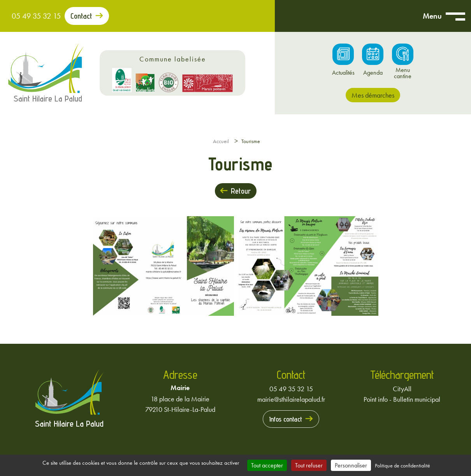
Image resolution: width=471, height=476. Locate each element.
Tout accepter (267, 465)
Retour (241, 191)
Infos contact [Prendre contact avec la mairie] (286, 419)
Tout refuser (309, 465)
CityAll (402, 389)
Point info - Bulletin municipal (402, 399)
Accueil (221, 141)
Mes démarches (373, 95)
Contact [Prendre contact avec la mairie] (81, 16)
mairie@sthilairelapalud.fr (291, 399)
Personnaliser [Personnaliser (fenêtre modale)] (351, 465)
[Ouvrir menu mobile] (455, 16)
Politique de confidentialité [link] (402, 465)
